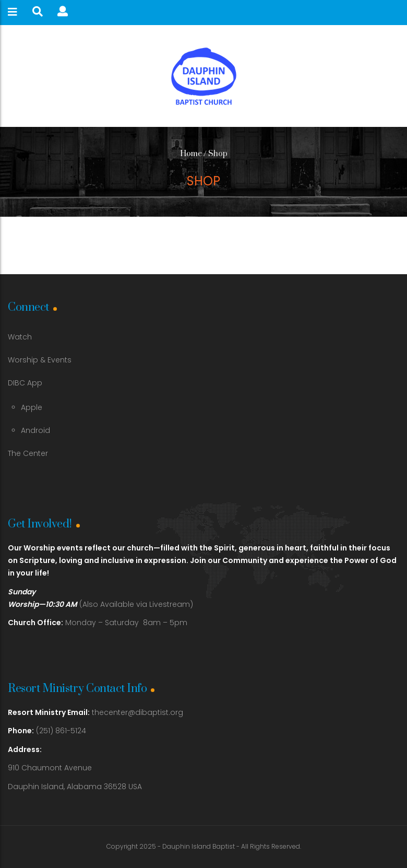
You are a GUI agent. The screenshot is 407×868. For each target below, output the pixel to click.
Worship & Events (40, 360)
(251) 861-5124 (47, 731)
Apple (32, 407)
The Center (28, 453)
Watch (20, 337)
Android (35, 430)
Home (191, 154)
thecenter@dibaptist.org (137, 712)
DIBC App (25, 383)
